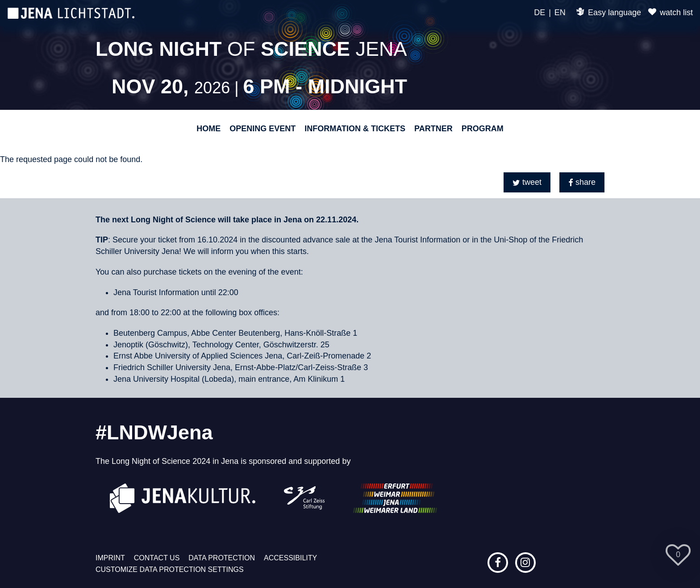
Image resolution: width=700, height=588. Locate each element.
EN (560, 13)
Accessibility (290, 558)
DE (540, 13)
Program (483, 129)
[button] (527, 182)
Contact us (157, 558)
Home (208, 129)
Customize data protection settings (170, 569)
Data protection (222, 558)
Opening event (262, 129)
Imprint (110, 558)
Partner (433, 129)
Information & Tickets (355, 129)
